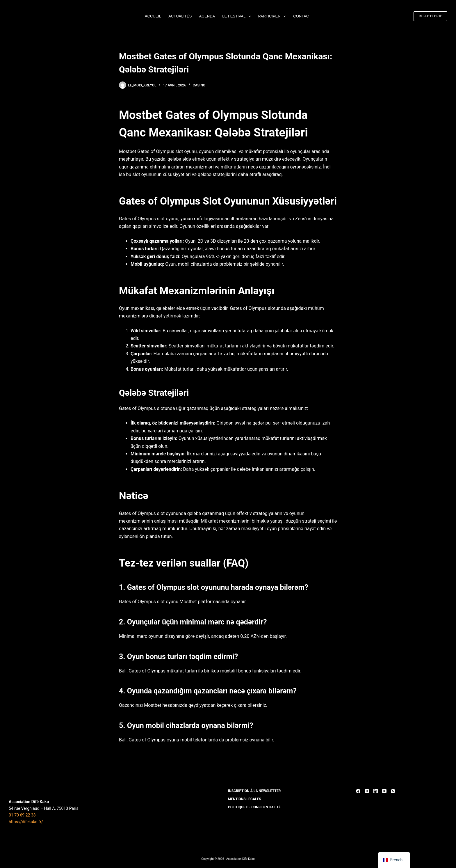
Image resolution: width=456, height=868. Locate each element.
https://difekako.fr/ (26, 822)
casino (199, 85)
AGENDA (207, 16)
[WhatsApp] (393, 791)
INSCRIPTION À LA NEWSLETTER (254, 791)
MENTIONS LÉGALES (245, 799)
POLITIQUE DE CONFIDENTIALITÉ (254, 807)
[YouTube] (384, 791)
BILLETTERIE (430, 16)
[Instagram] (367, 791)
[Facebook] (358, 791)
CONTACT (302, 16)
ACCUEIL (153, 16)
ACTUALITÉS (180, 16)
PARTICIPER (273, 16)
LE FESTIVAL (238, 16)
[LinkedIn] (376, 791)
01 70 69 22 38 (22, 815)
